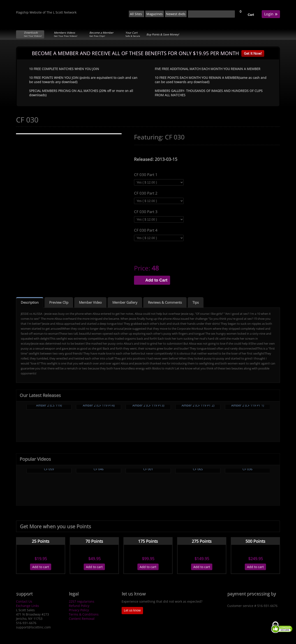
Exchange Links (28, 606)
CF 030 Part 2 (146, 193)
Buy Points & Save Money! (163, 34)
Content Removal (82, 619)
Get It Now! (253, 53)
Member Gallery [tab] (125, 302)
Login (271, 14)
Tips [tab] (196, 302)
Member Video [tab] (90, 302)
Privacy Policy (79, 610)
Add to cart (41, 567)
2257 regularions (82, 601)
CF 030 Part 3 (146, 212)
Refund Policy (79, 606)
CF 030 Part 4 (146, 230)
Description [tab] (30, 302)
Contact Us (24, 601)
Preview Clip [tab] (59, 302)
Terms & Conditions (84, 614)
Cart (251, 15)
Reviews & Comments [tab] (165, 302)
